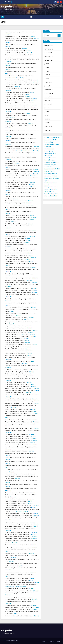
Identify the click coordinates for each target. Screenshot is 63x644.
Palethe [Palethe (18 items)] (53, 171)
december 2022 (49, 45)
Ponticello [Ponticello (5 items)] (54, 174)
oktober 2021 (48, 97)
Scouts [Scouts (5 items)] (50, 178)
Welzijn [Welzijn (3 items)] (53, 194)
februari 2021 (48, 126)
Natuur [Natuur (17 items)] (57, 162)
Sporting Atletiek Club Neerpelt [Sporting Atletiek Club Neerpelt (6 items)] (50, 184)
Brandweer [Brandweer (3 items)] (58, 137)
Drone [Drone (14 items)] (55, 144)
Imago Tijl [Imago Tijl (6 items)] (47, 151)
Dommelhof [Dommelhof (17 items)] (49, 142)
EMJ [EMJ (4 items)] (58, 145)
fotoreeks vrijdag (10, 587)
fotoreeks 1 (19, 512)
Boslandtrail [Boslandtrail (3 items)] (52, 137)
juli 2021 (47, 108)
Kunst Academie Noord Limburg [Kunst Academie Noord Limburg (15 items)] (50, 159)
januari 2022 (48, 86)
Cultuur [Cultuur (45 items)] (53, 140)
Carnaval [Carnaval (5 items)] (47, 140)
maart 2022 (48, 79)
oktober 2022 (48, 53)
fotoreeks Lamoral (10, 78)
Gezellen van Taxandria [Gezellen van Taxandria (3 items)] (49, 149)
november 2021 (49, 93)
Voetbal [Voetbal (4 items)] (46, 192)
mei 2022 (47, 71)
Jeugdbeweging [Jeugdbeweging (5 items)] (48, 153)
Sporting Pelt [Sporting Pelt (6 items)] (48, 187)
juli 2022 (47, 64)
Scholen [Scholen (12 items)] (54, 176)
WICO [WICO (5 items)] (57, 194)
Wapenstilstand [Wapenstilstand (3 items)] (48, 194)
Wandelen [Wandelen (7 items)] (51, 191)
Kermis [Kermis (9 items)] (47, 155)
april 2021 (47, 119)
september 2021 (49, 101)
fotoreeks (8, 34)
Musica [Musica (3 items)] (52, 162)
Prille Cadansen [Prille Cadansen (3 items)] (48, 176)
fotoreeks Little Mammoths (20, 151)
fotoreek (26, 95)
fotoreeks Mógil (21, 78)
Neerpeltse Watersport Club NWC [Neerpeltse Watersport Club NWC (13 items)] (52, 168)
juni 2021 (47, 112)
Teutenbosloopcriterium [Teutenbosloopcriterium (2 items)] (49, 189)
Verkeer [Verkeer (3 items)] (56, 189)
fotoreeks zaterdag (21, 587)
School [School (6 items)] (46, 178)
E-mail (59, 641)
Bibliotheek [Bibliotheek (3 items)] (47, 137)
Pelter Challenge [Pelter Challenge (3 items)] (48, 174)
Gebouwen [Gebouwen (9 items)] (48, 147)
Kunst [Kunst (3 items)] (51, 156)
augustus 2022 (48, 60)
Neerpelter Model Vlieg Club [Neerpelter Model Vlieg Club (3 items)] (50, 165)
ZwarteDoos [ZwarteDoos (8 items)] (54, 196)
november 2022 (49, 49)
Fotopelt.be (6, 6)
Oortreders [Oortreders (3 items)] (47, 171)
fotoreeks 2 (26, 512)
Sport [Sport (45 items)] (47, 180)
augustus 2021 (48, 104)
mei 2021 (47, 115)
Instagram (52, 641)
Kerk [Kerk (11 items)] (54, 153)
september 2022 (49, 56)
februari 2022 (48, 82)
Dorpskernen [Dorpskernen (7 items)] (48, 144)
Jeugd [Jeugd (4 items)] (52, 151)
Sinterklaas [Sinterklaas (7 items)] (56, 178)
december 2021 (49, 90)
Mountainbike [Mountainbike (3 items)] (47, 162)
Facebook (44, 641)
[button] (60, 17)
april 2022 (47, 75)
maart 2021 (48, 123)
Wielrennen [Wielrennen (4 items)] (47, 196)
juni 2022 (47, 67)
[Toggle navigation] (31, 17)
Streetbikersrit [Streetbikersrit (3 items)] (55, 187)
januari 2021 (48, 130)
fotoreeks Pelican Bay (34, 151)
